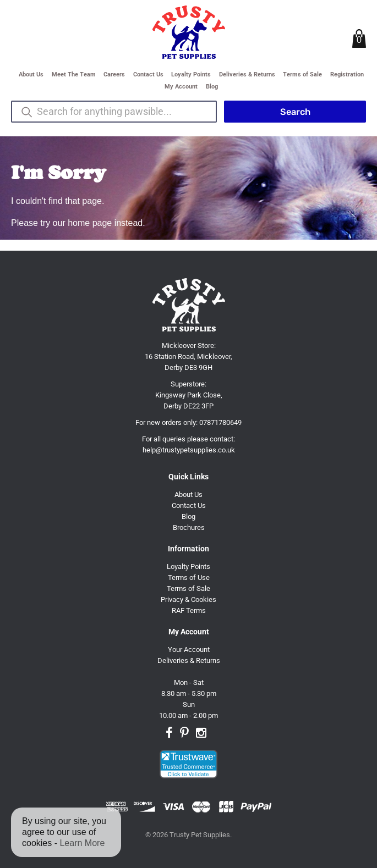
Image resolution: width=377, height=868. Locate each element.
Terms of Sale (302, 74)
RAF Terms (189, 610)
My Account (181, 87)
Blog (212, 87)
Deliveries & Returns (247, 74)
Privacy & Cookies (188, 599)
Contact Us (148, 74)
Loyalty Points (191, 74)
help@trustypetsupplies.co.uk (189, 450)
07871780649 (220, 422)
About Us (31, 74)
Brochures (189, 527)
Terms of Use (189, 577)
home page (90, 223)
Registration (347, 74)
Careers (114, 74)
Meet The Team (74, 74)
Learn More (82, 843)
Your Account (189, 649)
